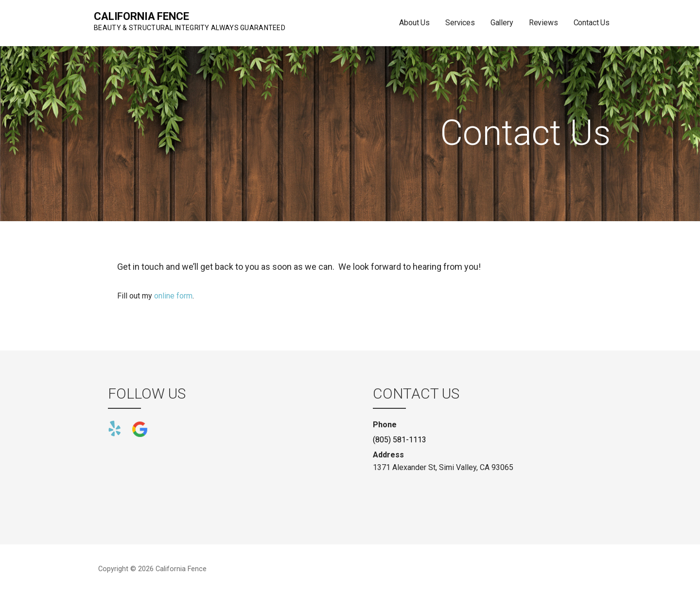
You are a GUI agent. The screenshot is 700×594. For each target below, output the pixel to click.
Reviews (543, 23)
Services (460, 23)
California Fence (141, 16)
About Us (414, 23)
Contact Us (592, 23)
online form (173, 296)
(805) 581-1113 (400, 440)
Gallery (502, 23)
